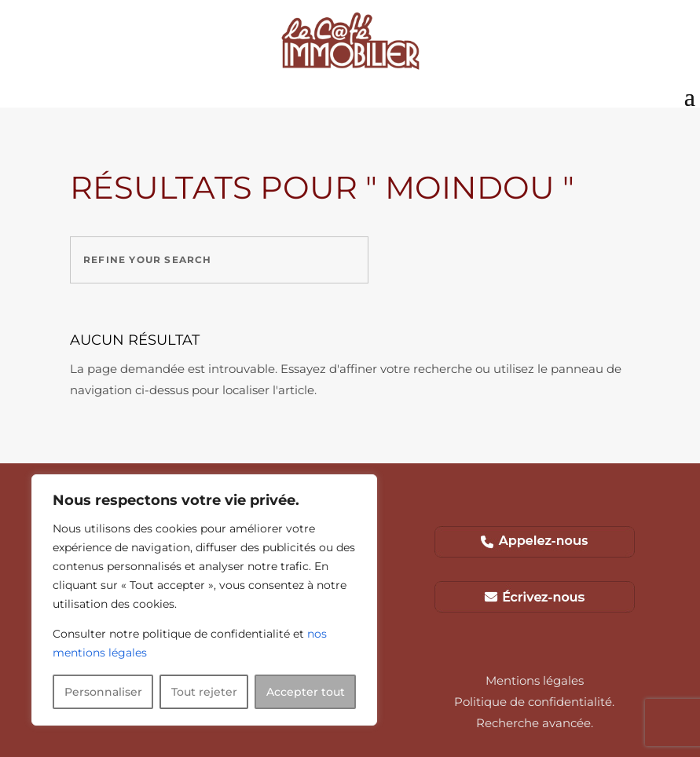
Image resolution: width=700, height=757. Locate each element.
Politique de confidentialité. (534, 702)
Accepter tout (306, 692)
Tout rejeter (204, 692)
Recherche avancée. (535, 723)
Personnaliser (103, 692)
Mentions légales (535, 680)
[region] (204, 600)
